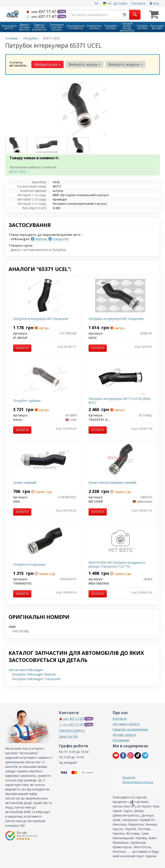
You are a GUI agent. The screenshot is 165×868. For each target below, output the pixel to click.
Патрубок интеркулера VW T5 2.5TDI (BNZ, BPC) (120, 401)
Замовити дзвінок (72, 730)
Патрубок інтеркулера (29, 564)
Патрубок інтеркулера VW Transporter (41, 319)
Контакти (138, 3)
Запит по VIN (68, 736)
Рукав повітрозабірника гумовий (112, 482)
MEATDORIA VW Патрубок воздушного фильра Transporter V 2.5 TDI (117, 564)
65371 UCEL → (20, 172)
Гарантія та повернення (130, 729)
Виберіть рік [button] (47, 64)
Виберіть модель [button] (125, 64)
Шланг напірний (25, 482)
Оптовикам (121, 740)
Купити (22, 348)
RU (97, 3)
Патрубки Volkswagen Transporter (36, 679)
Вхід (154, 3)
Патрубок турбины (27, 401)
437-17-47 (42, 11)
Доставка (120, 3)
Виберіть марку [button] (84, 64)
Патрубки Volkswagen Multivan (34, 674)
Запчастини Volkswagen (26, 670)
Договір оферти (124, 735)
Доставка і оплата (126, 724)
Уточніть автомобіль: (18, 64)
